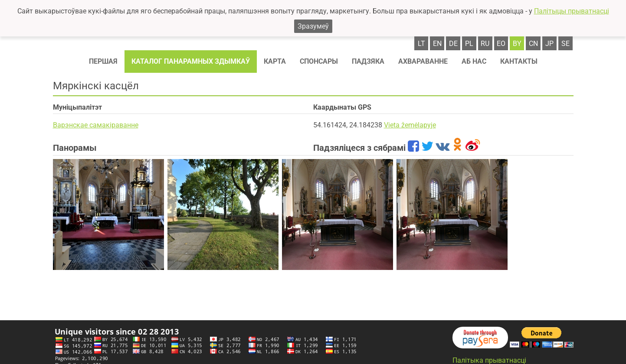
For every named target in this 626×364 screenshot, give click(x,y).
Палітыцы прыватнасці (572, 11)
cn (533, 44)
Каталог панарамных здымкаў (191, 61)
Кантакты (519, 61)
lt (421, 44)
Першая (103, 61)
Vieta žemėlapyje (410, 125)
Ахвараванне (423, 61)
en (437, 44)
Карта (275, 61)
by (517, 44)
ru (485, 44)
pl (469, 44)
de (453, 44)
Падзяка (368, 61)
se (565, 44)
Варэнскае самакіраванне (96, 125)
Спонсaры (319, 61)
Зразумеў (313, 26)
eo (501, 44)
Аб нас (474, 61)
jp (549, 44)
